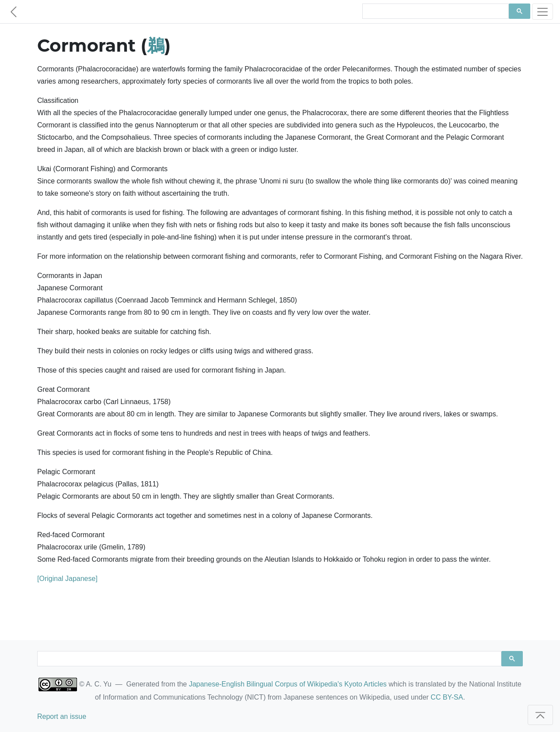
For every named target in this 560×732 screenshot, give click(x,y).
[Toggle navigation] (542, 12)
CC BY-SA (447, 697)
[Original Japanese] (67, 579)
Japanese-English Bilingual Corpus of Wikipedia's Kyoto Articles (288, 684)
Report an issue (62, 716)
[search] (435, 11)
